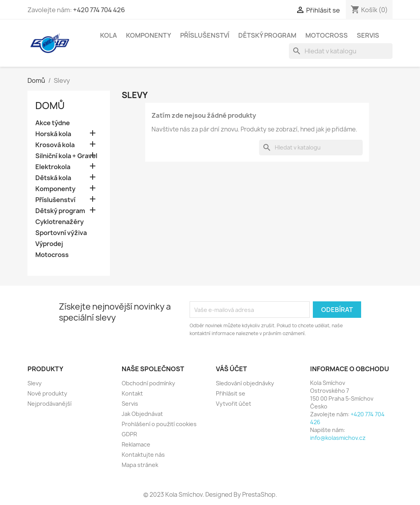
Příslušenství (205, 35)
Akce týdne (53, 123)
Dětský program (267, 35)
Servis (368, 35)
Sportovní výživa (61, 233)
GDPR (129, 434)
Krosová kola (55, 145)
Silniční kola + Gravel (66, 156)
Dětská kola (53, 178)
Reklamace (136, 444)
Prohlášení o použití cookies (159, 424)
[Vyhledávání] (341, 51)
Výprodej (49, 244)
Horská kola (53, 134)
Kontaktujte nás (143, 455)
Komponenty (149, 35)
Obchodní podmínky (148, 383)
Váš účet (231, 369)
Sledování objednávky (245, 383)
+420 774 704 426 (99, 10)
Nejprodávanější (49, 404)
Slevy (35, 383)
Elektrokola (53, 167)
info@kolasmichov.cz (338, 438)
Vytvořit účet (234, 404)
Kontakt (132, 393)
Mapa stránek (140, 465)
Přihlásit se (231, 393)
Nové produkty (47, 393)
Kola (109, 35)
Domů (50, 106)
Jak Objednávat (142, 414)
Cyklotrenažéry (59, 222)
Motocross (327, 35)
